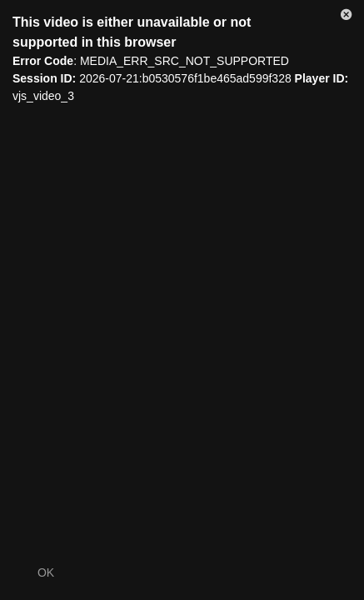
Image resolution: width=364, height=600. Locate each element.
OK (46, 572)
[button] (347, 17)
